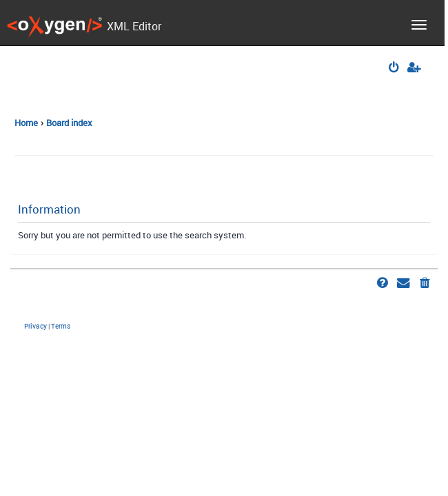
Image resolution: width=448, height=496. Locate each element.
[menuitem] (394, 69)
